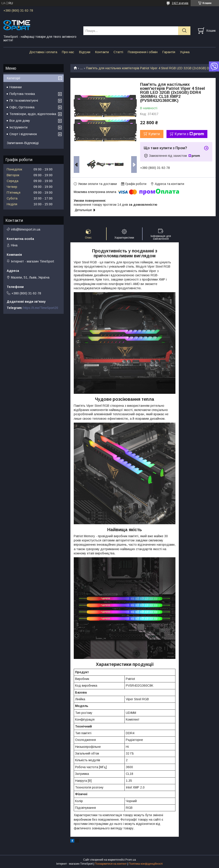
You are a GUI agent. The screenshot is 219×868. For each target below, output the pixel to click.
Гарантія (169, 52)
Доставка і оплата (43, 52)
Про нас (68, 52)
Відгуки (85, 52)
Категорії (14, 78)
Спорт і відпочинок (23, 134)
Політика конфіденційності (146, 864)
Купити (154, 134)
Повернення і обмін (143, 52)
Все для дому (20, 121)
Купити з (189, 134)
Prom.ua (131, 860)
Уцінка (185, 52)
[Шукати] (184, 31)
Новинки (16, 87)
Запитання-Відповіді (23, 143)
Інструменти (18, 127)
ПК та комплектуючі (24, 101)
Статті (118, 52)
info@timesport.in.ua (26, 229)
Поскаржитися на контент (111, 864)
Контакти (102, 52)
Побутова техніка (22, 94)
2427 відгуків (180, 3)
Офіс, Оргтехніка (22, 107)
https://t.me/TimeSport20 (41, 308)
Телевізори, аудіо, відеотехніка (33, 114)
